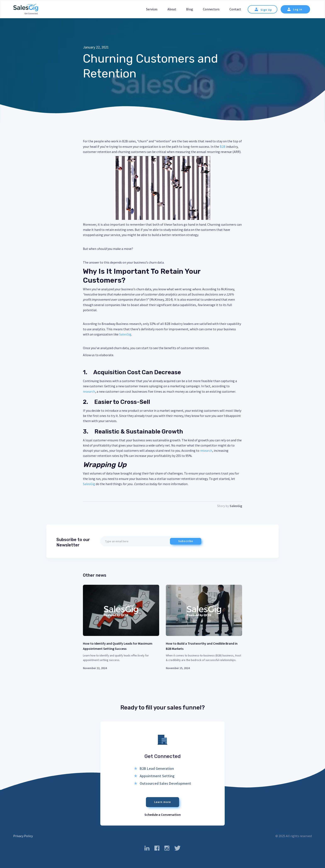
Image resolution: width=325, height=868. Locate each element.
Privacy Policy (23, 836)
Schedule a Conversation (163, 815)
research (89, 391)
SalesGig (125, 334)
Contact (235, 9)
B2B (222, 146)
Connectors (211, 9)
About (172, 9)
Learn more (162, 802)
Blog (190, 9)
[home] (26, 9)
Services (152, 9)
